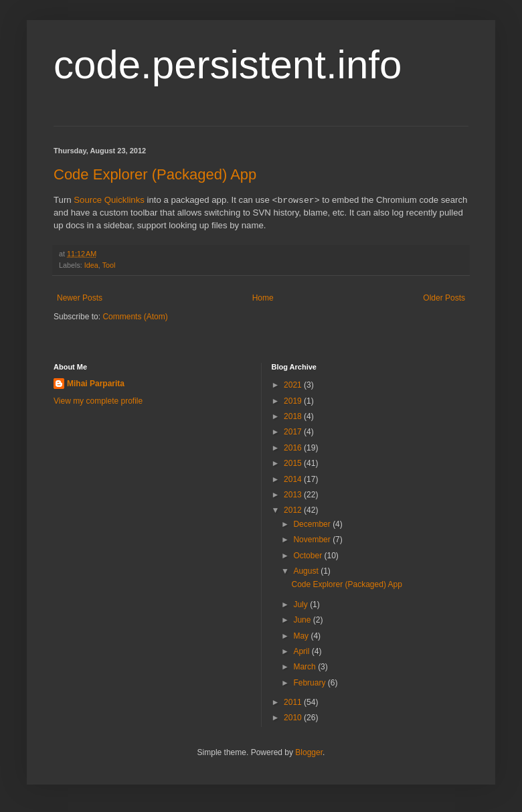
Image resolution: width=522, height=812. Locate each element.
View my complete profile (98, 401)
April (302, 651)
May (302, 636)
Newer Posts (80, 298)
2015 (294, 463)
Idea (91, 265)
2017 (294, 432)
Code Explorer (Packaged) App (155, 174)
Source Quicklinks (109, 200)
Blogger (309, 752)
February (310, 683)
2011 (294, 702)
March (306, 667)
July (301, 604)
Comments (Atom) (135, 317)
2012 (294, 510)
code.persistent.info (228, 65)
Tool (109, 265)
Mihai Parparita (96, 384)
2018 (294, 416)
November (313, 540)
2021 (294, 385)
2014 (294, 479)
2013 (294, 495)
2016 (294, 448)
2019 (294, 401)
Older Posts (444, 298)
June (303, 620)
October (309, 556)
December (313, 524)
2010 (294, 718)
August (307, 571)
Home (263, 298)
